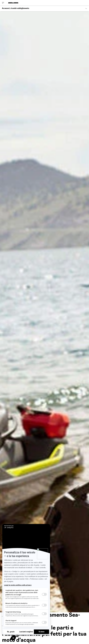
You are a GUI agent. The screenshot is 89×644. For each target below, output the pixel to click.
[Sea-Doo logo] (13, 3)
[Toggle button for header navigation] (3, 3)
